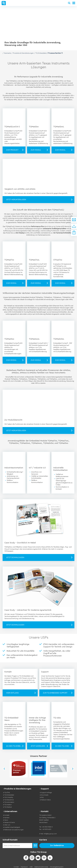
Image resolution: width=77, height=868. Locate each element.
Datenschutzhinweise (41, 865)
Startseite (8, 53)
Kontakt (16, 865)
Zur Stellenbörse (57, 844)
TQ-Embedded (41, 53)
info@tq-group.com (50, 832)
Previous (3, 767)
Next (74, 767)
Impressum (24, 865)
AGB (31, 865)
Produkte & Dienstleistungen (23, 53)
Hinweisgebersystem (57, 865)
